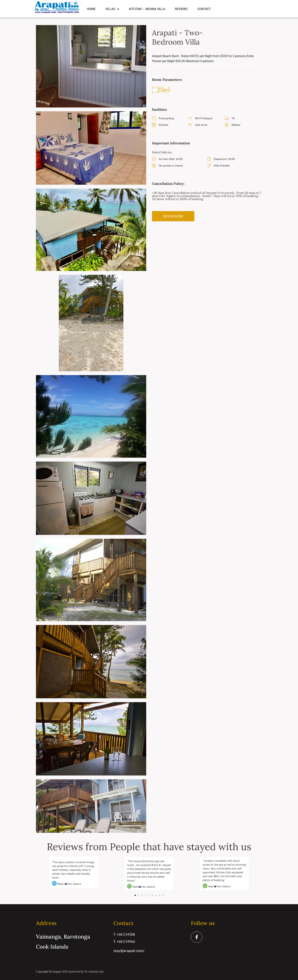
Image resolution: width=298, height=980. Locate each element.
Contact (204, 9)
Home (91, 9)
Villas (112, 9)
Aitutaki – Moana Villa (147, 9)
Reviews (181, 9)
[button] (40, 875)
